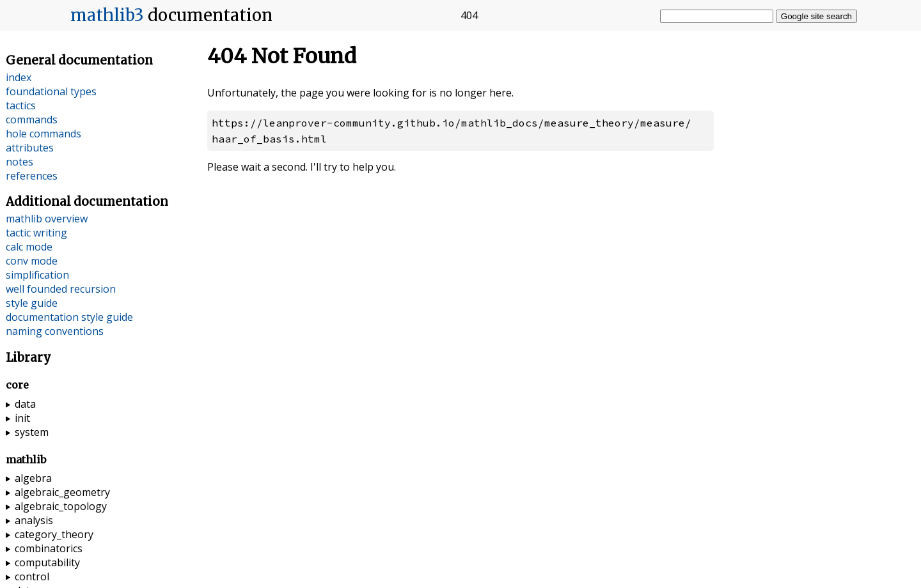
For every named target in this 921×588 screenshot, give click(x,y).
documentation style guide (69, 317)
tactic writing (36, 233)
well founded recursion (61, 289)
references (32, 176)
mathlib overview (47, 219)
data (25, 404)
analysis (34, 520)
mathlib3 (107, 15)
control (32, 576)
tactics (21, 105)
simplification (37, 275)
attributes (30, 148)
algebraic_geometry (62, 492)
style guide (32, 303)
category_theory (54, 534)
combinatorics (49, 548)
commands (32, 120)
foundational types (51, 91)
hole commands (43, 134)
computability (47, 562)
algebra (33, 478)
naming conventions (55, 331)
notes (20, 162)
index (19, 77)
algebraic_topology (61, 506)
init (22, 418)
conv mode (32, 261)
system (32, 432)
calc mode (29, 247)
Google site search (816, 16)
